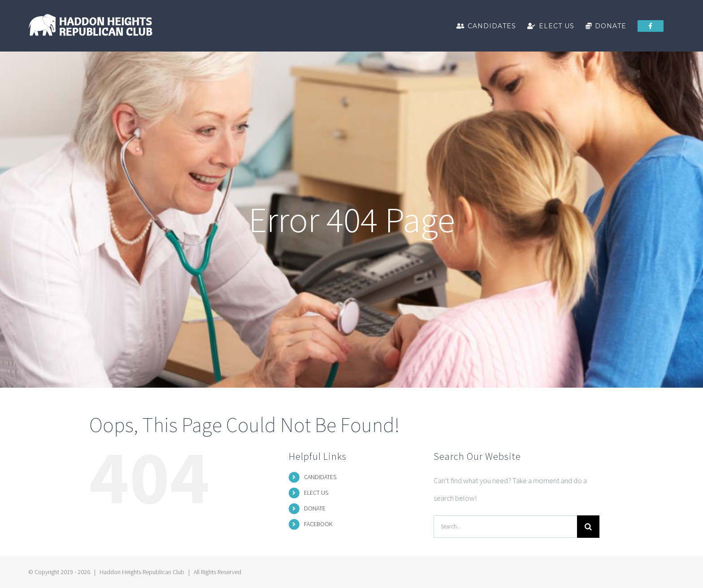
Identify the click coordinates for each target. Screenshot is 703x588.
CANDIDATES (320, 477)
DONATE (315, 508)
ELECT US (316, 493)
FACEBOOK (318, 524)
